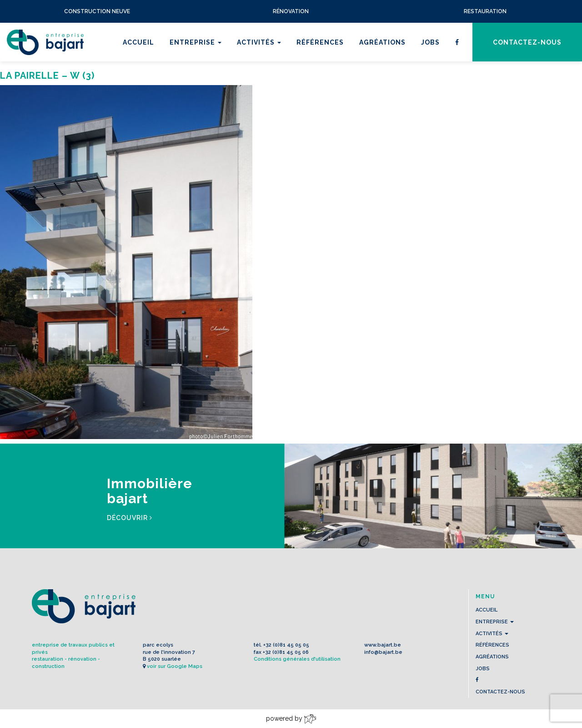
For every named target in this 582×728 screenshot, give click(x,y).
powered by (291, 719)
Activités (259, 42)
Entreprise (196, 42)
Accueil (138, 42)
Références (320, 42)
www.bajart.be (383, 645)
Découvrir (130, 518)
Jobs (430, 42)
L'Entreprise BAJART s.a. (45, 42)
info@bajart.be (383, 652)
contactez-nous (527, 42)
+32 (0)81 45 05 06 (286, 652)
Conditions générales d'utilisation (297, 659)
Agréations (382, 42)
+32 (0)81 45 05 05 (286, 645)
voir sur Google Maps (175, 666)
